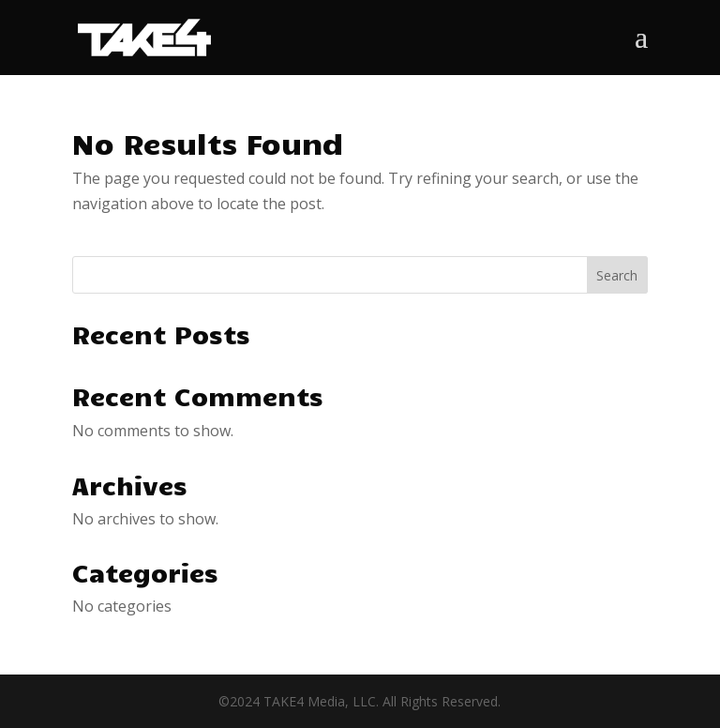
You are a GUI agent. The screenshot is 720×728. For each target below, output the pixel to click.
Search (617, 275)
